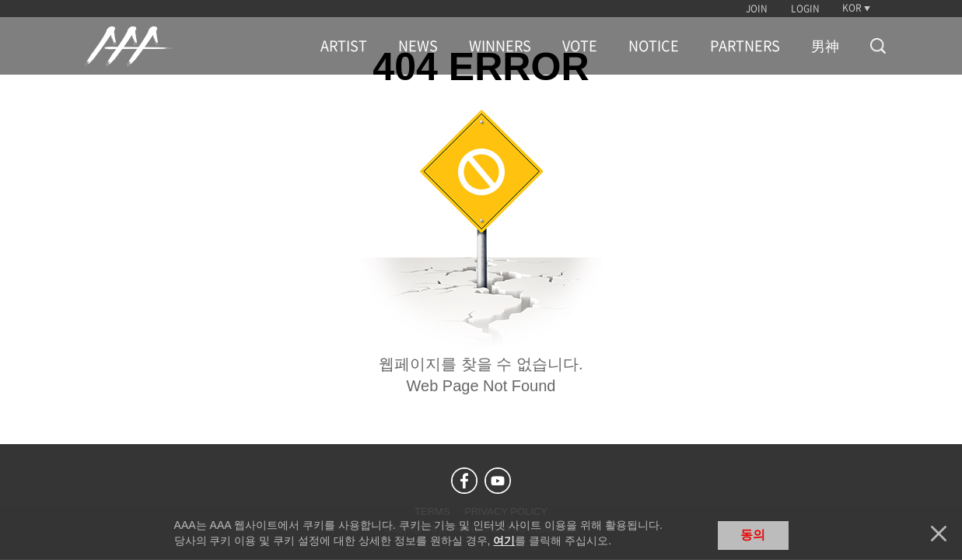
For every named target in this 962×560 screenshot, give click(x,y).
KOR (852, 8)
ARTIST (344, 46)
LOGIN (805, 9)
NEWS (418, 46)
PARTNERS (745, 46)
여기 (504, 541)
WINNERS (500, 46)
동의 (753, 535)
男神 (825, 46)
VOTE (580, 46)
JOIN (757, 9)
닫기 (939, 534)
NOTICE (654, 46)
